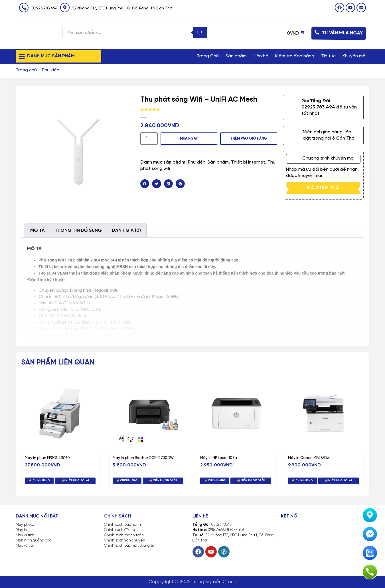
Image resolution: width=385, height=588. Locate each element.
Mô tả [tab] (38, 230)
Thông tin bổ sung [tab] (78, 230)
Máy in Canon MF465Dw (309, 458)
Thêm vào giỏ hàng (248, 138)
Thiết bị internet (248, 162)
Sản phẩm (236, 56)
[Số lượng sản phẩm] (148, 138)
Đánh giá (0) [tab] (126, 230)
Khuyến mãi (354, 56)
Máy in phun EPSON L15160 (47, 458)
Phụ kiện (51, 70)
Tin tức (328, 56)
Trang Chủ (208, 56)
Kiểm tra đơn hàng (295, 56)
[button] (145, 183)
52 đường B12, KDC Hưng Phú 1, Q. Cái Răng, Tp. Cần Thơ (122, 8)
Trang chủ (26, 70)
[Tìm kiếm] (200, 33)
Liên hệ (261, 56)
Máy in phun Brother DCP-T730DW (143, 458)
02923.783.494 (44, 8)
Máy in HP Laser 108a (219, 458)
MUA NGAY (187, 138)
